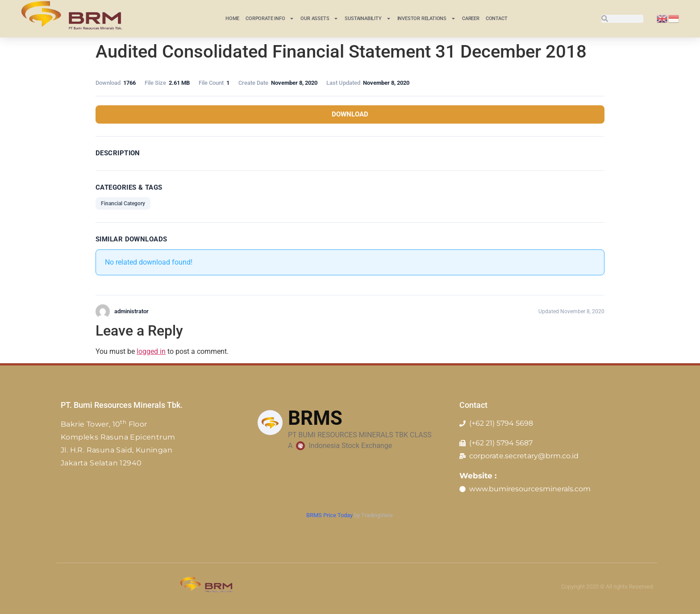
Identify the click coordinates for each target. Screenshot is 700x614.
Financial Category (123, 203)
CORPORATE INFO (270, 19)
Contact (497, 19)
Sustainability (368, 19)
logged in (151, 351)
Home (232, 19)
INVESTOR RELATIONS (427, 19)
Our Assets (319, 19)
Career (471, 19)
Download (350, 114)
